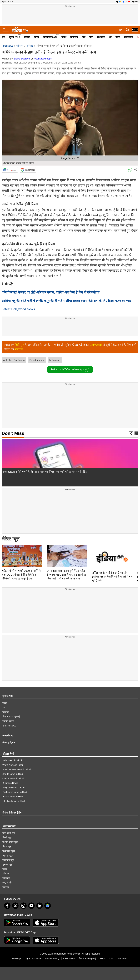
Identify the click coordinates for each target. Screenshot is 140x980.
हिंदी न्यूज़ (20, 345)
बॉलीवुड (30, 46)
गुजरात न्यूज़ (7, 865)
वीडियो (27, 37)
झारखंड (6, 887)
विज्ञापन (6, 712)
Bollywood (96, 345)
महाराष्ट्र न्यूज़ (7, 856)
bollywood (55, 360)
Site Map (16, 959)
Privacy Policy (52, 959)
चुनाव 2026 (15, 37)
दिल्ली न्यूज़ (7, 838)
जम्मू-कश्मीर (7, 883)
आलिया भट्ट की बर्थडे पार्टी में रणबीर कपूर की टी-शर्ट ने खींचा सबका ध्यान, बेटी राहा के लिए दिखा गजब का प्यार (66, 301)
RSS (102, 959)
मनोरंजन (74, 37)
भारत (36, 37)
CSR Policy (69, 959)
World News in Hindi (13, 765)
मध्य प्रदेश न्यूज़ (9, 851)
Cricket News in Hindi (13, 779)
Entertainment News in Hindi (17, 769)
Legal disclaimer (33, 959)
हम (4, 708)
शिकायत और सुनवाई (11, 717)
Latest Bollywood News (18, 309)
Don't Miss (13, 433)
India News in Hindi (12, 760)
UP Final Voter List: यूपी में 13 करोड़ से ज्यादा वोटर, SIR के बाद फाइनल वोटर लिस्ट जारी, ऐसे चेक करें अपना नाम (66, 575)
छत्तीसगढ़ (6, 878)
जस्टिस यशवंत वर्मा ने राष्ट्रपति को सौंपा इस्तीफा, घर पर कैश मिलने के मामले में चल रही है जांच (112, 577)
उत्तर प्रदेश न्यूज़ (9, 833)
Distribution (123, 959)
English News (9, 726)
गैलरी (118, 37)
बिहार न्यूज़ (7, 847)
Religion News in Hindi (14, 788)
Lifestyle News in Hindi (14, 801)
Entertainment (37, 360)
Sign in (135, 1)
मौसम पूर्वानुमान (9, 742)
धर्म (110, 37)
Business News (10, 783)
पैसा (91, 37)
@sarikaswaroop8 (43, 59)
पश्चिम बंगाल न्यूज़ (10, 842)
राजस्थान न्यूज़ (8, 860)
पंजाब (5, 869)
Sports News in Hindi (13, 774)
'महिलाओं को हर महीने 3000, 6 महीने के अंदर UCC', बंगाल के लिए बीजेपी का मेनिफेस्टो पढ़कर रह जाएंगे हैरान (21, 575)
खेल (84, 37)
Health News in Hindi (13, 797)
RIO (111, 959)
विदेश (64, 37)
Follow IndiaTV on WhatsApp (70, 370)
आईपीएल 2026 (50, 37)
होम (3, 37)
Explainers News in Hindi (15, 792)
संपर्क (5, 703)
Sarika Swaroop (22, 59)
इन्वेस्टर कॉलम (8, 721)
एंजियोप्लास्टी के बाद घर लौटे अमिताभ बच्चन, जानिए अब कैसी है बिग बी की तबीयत (50, 292)
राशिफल (101, 37)
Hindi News (7, 46)
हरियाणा (6, 874)
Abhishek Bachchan (14, 360)
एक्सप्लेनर (128, 37)
